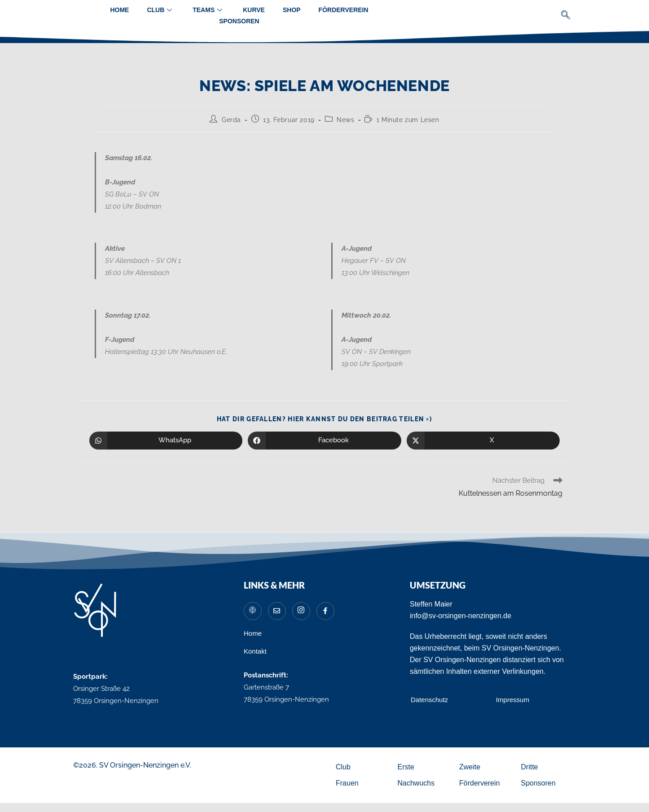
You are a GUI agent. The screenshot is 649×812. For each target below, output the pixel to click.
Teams (207, 10)
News (345, 120)
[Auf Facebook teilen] (324, 441)
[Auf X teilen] (483, 441)
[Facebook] (325, 611)
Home (119, 10)
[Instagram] (301, 611)
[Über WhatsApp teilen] (166, 441)
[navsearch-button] (566, 16)
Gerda (231, 120)
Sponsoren (239, 21)
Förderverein (344, 10)
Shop (292, 10)
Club (159, 10)
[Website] (253, 611)
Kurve (254, 10)
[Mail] (277, 611)
